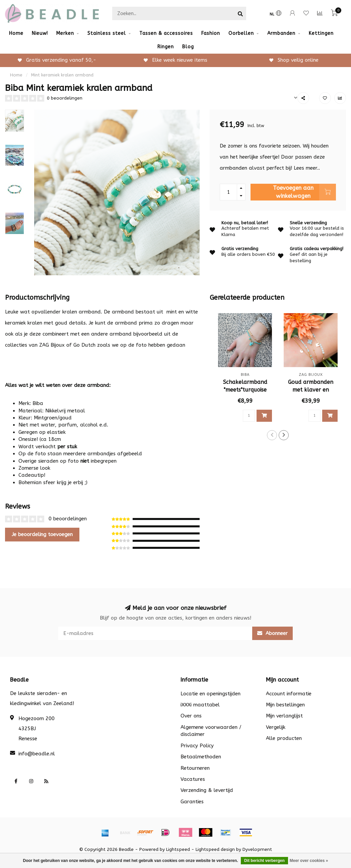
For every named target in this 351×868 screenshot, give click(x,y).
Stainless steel (107, 33)
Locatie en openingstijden (210, 694)
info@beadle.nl (37, 754)
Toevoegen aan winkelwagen (304, 192)
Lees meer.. (307, 168)
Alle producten (284, 738)
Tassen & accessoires (166, 33)
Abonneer (272, 633)
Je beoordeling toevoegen (42, 534)
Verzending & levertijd (207, 790)
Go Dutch (84, 345)
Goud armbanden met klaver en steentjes (311, 390)
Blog (188, 47)
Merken (65, 33)
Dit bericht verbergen (264, 861)
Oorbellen (241, 33)
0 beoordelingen (65, 98)
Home (16, 33)
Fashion (211, 33)
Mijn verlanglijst (284, 716)
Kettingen (321, 33)
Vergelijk (276, 727)
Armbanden (281, 33)
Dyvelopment (257, 850)
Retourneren (195, 768)
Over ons (191, 716)
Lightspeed (178, 850)
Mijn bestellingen (285, 705)
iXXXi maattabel (200, 705)
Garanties (192, 802)
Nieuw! (40, 33)
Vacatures (193, 779)
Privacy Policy (197, 746)
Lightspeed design (215, 850)
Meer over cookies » (309, 861)
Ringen (166, 47)
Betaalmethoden (201, 757)
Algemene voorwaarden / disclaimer (211, 731)
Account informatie (289, 694)
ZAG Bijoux (52, 345)
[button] (272, 435)
